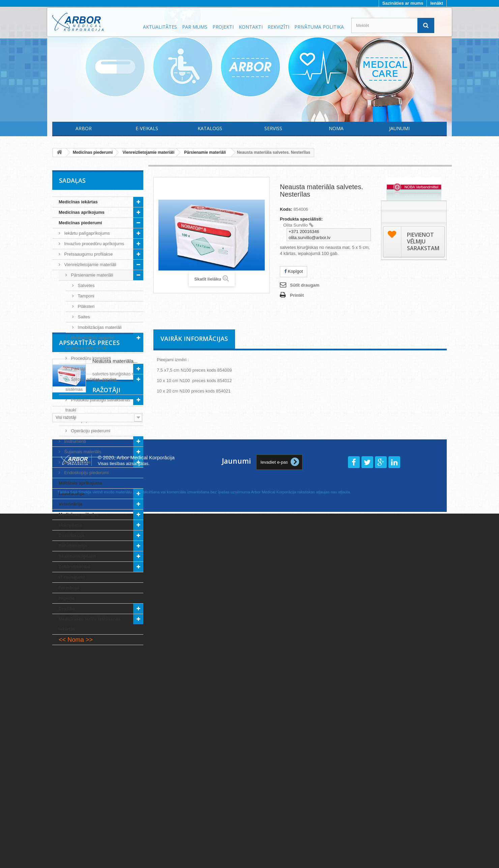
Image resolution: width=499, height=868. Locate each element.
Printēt (297, 295)
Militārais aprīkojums (80, 483)
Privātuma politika (319, 27)
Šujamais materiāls (82, 452)
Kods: (286, 209)
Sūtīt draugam (305, 285)
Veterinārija (70, 504)
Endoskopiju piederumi (86, 473)
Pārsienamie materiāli (92, 275)
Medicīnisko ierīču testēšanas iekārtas (90, 624)
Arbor (84, 128)
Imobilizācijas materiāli (99, 327)
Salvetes (85, 285)
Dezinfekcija (71, 535)
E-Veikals (147, 128)
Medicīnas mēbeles (79, 514)
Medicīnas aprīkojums (82, 212)
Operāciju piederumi (90, 431)
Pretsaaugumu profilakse (88, 254)
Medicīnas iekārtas (78, 202)
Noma (336, 128)
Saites (83, 317)
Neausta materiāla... (115, 684)
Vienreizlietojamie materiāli (90, 265)
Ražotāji (73, 735)
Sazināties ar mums (403, 3)
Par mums (195, 27)
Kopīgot (293, 271)
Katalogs (210, 128)
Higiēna (67, 598)
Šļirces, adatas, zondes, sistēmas (92, 384)
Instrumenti (75, 441)
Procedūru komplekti (90, 358)
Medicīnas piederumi (80, 223)
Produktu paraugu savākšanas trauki (98, 405)
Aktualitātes (160, 27)
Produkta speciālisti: (301, 219)
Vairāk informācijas (194, 339)
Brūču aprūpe (77, 462)
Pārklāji (78, 369)
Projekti (223, 27)
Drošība (67, 609)
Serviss (273, 128)
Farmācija (69, 588)
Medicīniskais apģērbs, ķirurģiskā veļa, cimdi (91, 343)
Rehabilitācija (73, 546)
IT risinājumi (72, 577)
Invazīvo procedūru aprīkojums (94, 244)
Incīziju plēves (84, 420)
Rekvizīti (278, 27)
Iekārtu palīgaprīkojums (86, 233)
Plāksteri (85, 306)
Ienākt (437, 3)
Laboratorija (71, 494)
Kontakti (251, 27)
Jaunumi (399, 128)
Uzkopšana (70, 525)
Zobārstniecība (74, 567)
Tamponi (85, 296)
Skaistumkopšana (77, 556)
